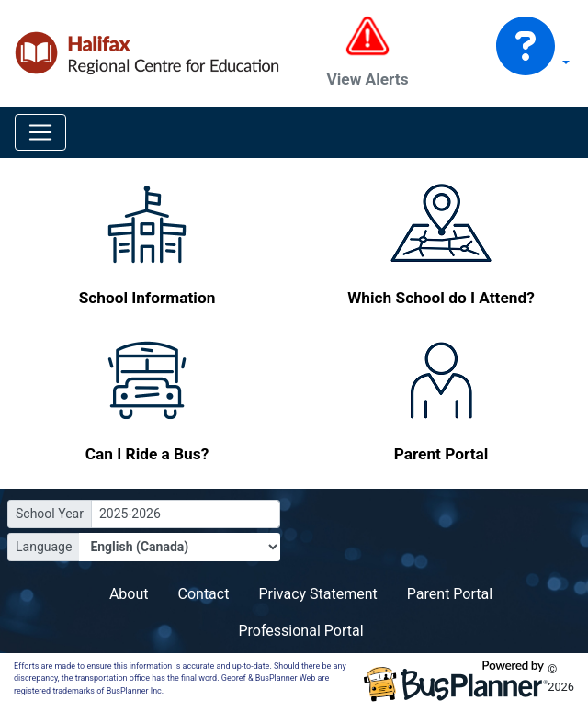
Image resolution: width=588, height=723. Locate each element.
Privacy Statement (317, 594)
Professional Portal (300, 631)
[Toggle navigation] (40, 132)
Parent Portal (450, 594)
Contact (204, 594)
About (129, 594)
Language (44, 547)
